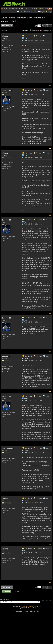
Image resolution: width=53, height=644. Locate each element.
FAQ (21, 12)
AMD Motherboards (31, 9)
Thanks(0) (38, 36)
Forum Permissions (47, 601)
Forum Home (7, 9)
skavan (6, 36)
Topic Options (46, 31)
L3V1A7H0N (8, 448)
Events (34, 12)
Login (50, 12)
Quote (47, 36)
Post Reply (7, 26)
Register (43, 12)
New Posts (45, 9)
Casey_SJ (7, 90)
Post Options (27, 36)
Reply (26, 38)
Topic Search (34, 31)
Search (28, 12)
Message (25, 30)
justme (6, 499)
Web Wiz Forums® (28, 606)
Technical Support (19, 9)
